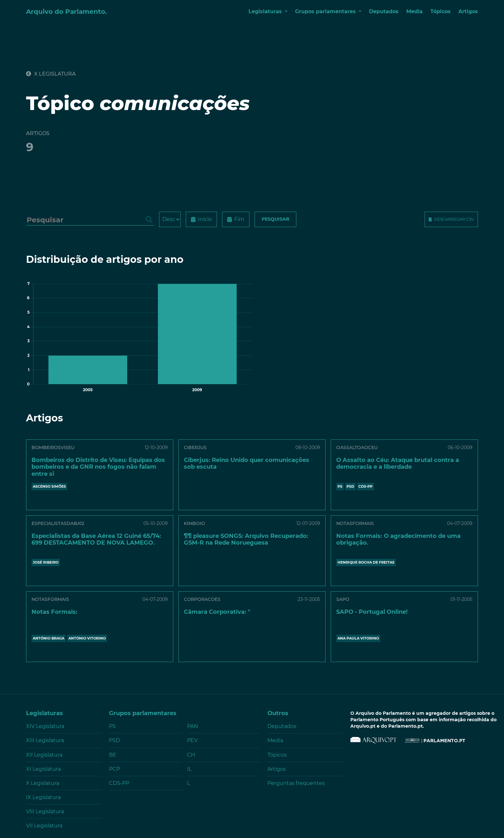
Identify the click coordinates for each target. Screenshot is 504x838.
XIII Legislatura (45, 740)
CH (191, 755)
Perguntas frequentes (296, 783)
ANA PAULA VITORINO (358, 638)
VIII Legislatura (45, 811)
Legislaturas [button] (266, 11)
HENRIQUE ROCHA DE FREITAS (366, 562)
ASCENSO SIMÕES (49, 486)
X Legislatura (51, 74)
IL (189, 769)
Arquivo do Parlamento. (66, 12)
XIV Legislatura (45, 726)
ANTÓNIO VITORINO (87, 638)
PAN (193, 726)
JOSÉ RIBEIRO (46, 562)
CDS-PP (365, 486)
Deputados (384, 11)
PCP (114, 769)
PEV (192, 740)
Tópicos (441, 11)
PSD (350, 486)
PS (340, 486)
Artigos (468, 11)
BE (113, 755)
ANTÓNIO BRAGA (49, 638)
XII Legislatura (44, 755)
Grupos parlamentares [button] (326, 11)
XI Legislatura (43, 769)
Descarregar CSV (454, 219)
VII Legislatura (44, 826)
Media (414, 11)
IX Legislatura (43, 797)
